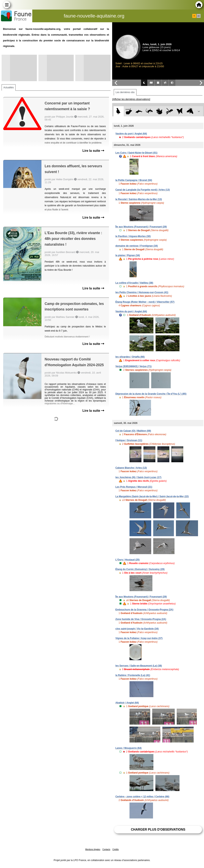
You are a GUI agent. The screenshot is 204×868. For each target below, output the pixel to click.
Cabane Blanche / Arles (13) (131, 468)
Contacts (106, 849)
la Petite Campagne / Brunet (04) (134, 180)
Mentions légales (93, 849)
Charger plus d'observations (158, 830)
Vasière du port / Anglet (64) (131, 134)
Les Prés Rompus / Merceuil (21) (134, 487)
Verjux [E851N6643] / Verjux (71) (133, 366)
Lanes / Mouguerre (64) (128, 748)
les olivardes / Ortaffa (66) (130, 357)
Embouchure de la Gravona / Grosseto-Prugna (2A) (144, 610)
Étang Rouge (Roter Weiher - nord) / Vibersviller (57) (145, 302)
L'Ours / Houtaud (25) (127, 560)
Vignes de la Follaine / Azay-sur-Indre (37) (139, 638)
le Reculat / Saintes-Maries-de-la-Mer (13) (139, 199)
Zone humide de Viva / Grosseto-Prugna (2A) (141, 619)
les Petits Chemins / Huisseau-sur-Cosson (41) (142, 292)
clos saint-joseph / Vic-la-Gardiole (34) (137, 629)
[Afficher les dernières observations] (131, 99)
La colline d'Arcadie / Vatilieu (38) (134, 283)
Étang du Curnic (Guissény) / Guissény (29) (140, 569)
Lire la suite (93, 151)
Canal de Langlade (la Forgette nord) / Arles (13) (143, 190)
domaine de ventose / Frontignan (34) (137, 246)
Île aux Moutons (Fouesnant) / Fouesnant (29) (141, 227)
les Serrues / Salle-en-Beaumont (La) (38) (139, 666)
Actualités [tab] (9, 88)
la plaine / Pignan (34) (128, 255)
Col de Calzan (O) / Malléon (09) (133, 431)
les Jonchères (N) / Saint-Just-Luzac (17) (138, 477)
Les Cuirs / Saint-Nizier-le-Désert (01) (136, 153)
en (199, 16)
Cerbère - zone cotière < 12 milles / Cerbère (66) (142, 797)
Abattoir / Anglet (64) (127, 703)
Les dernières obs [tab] (125, 92)
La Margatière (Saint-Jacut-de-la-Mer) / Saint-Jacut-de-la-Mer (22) (152, 496)
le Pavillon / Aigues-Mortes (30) (133, 236)
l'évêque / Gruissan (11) (129, 440)
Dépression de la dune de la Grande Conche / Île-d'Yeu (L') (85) (151, 394)
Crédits (116, 849)
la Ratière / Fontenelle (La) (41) (133, 675)
